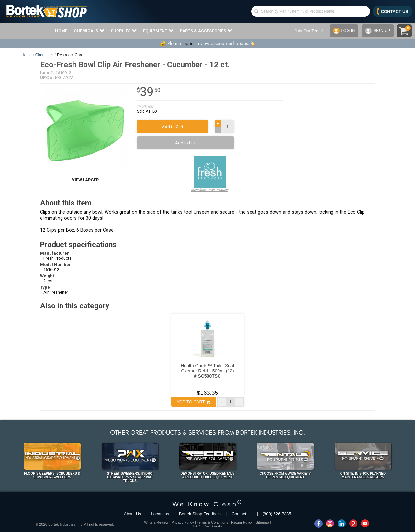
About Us (132, 514)
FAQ (197, 526)
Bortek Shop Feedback (200, 514)
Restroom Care (70, 55)
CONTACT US (393, 11)
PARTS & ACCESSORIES (206, 31)
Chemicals (44, 55)
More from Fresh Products (210, 174)
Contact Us (242, 514)
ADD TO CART (193, 402)
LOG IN (343, 31)
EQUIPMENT (158, 31)
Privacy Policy (183, 522)
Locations (160, 514)
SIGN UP (377, 31)
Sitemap (262, 522)
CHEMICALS (89, 31)
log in (188, 43)
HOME (61, 31)
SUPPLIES (124, 31)
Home (27, 55)
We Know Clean (207, 504)
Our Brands (213, 526)
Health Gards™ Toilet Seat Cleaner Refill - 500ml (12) (207, 371)
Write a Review (156, 522)
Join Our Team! (308, 31)
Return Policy (242, 522)
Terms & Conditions (213, 522)
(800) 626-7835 (277, 514)
